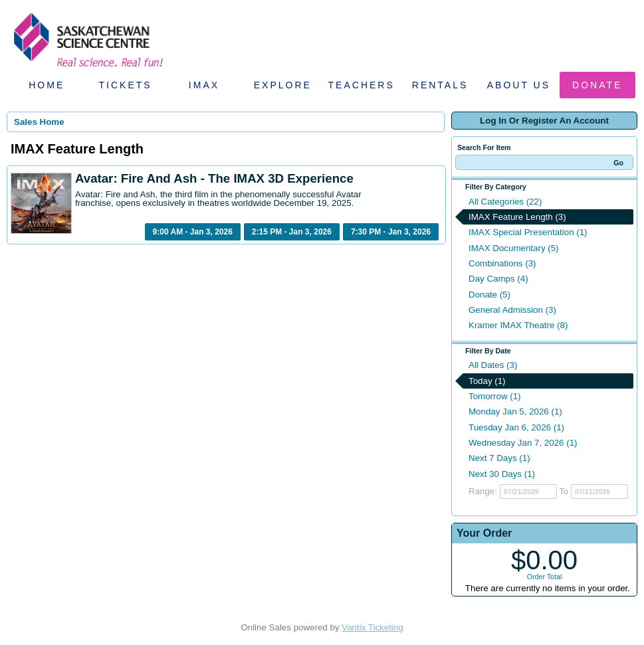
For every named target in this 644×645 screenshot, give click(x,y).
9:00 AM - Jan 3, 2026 (193, 232)
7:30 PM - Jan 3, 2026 (391, 232)
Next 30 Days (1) (502, 474)
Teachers (362, 85)
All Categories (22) (505, 202)
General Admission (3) (512, 310)
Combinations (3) (502, 263)
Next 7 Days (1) (499, 458)
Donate (597, 85)
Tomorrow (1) (495, 396)
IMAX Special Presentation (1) (528, 232)
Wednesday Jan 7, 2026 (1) (523, 443)
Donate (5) (489, 295)
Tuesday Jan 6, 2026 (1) (516, 427)
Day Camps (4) (498, 279)
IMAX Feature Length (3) (517, 217)
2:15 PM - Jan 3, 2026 (292, 232)
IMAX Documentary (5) (514, 248)
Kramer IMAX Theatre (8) (518, 325)
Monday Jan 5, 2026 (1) (515, 412)
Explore (283, 85)
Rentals (440, 85)
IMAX (204, 85)
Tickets (126, 85)
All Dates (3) (493, 365)
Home (47, 85)
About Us (519, 85)
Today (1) (487, 381)
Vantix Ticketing (372, 627)
